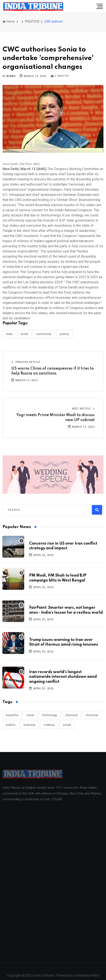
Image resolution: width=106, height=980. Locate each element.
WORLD (24, 334)
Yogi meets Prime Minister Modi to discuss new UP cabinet (55, 417)
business (30, 725)
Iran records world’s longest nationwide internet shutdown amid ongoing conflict (63, 677)
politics (11, 725)
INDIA (9, 334)
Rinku (11, 76)
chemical (71, 715)
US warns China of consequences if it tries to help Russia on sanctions (53, 371)
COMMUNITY (44, 334)
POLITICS (32, 21)
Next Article (83, 409)
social (67, 725)
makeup (49, 725)
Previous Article (26, 362)
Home (9, 21)
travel (30, 715)
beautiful (12, 715)
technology (50, 715)
